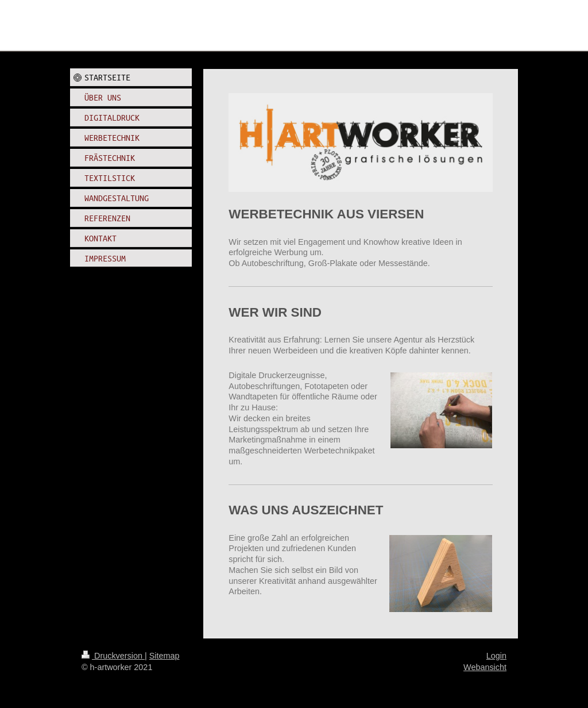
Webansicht (485, 667)
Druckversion (113, 656)
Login (496, 656)
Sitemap (165, 656)
